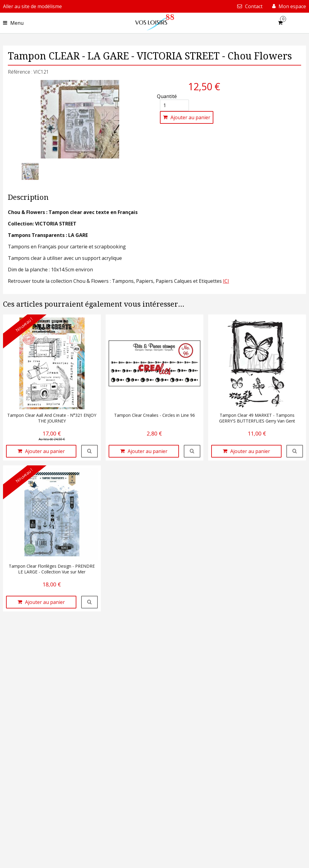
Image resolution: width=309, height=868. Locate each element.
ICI (226, 281)
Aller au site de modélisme (32, 6)
